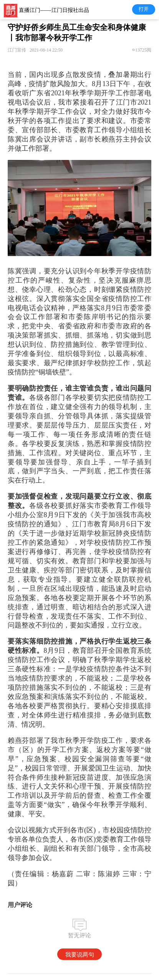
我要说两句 (80, 954)
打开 (144, 9)
